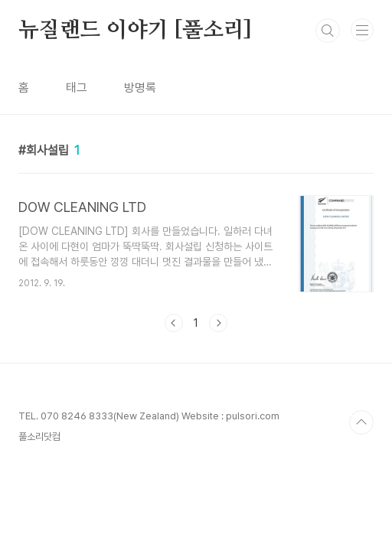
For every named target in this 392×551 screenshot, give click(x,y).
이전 (174, 323)
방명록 (140, 88)
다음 (218, 323)
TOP (361, 422)
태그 (77, 88)
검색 (328, 31)
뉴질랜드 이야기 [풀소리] (135, 31)
